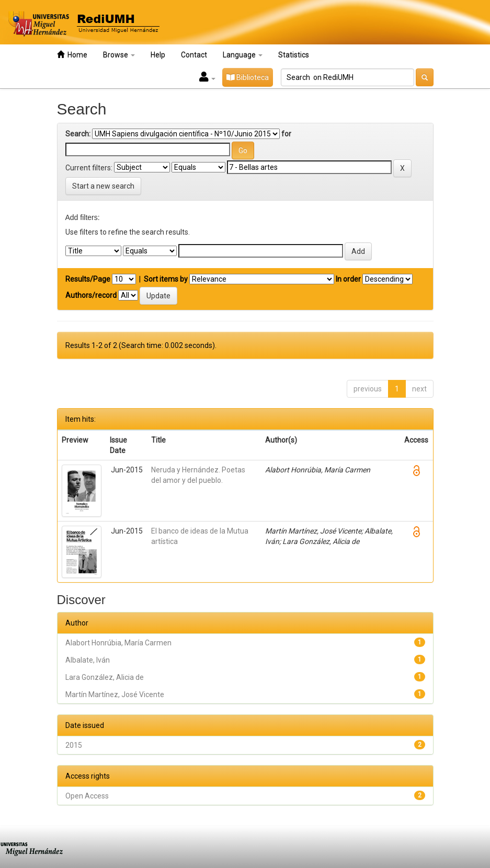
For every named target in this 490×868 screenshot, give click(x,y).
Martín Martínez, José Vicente (115, 695)
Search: (78, 134)
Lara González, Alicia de (105, 677)
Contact (194, 55)
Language (243, 55)
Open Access (87, 796)
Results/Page (88, 279)
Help (158, 55)
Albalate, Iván (88, 660)
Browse (119, 55)
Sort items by (166, 279)
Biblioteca (248, 77)
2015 (74, 745)
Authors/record (91, 295)
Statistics (294, 55)
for (286, 134)
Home (72, 55)
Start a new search (103, 186)
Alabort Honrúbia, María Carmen (118, 643)
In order (348, 279)
